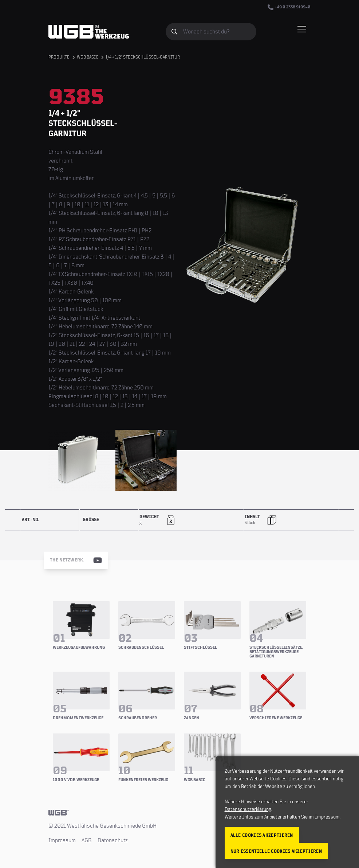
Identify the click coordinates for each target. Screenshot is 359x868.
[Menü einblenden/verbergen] (302, 29)
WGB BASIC (88, 57)
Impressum (62, 840)
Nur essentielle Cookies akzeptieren (276, 851)
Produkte (59, 57)
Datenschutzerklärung (248, 809)
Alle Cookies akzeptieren (262, 835)
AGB (87, 840)
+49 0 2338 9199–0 (289, 7)
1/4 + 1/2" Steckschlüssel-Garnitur (143, 57)
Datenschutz (113, 840)
